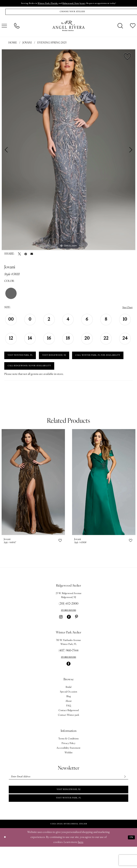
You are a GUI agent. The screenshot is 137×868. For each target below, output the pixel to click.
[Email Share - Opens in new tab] (32, 256)
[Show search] (120, 27)
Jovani (27, 44)
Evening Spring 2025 (52, 44)
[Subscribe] (124, 795)
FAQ (69, 724)
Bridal (68, 705)
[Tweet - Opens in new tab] (19, 255)
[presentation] (33, 500)
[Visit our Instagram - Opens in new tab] (61, 635)
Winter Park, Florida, (44, 4)
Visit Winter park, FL (68, 819)
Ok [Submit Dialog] (131, 859)
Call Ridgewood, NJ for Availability (35, 383)
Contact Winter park (69, 733)
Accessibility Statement (68, 766)
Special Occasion (68, 710)
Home (13, 44)
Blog (69, 714)
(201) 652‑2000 (68, 622)
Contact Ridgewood (69, 728)
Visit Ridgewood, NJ (69, 809)
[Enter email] (68, 795)
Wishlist (69, 771)
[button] (60, 558)
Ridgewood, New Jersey (75, 4)
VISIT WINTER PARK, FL (23, 358)
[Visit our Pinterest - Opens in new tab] (77, 635)
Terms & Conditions (68, 757)
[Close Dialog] (5, 859)
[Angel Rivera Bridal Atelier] (68, 27)
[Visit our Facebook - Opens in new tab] (69, 635)
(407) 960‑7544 (68, 669)
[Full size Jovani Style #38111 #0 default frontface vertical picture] (68, 151)
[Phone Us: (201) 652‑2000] (17, 27)
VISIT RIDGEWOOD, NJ (64, 358)
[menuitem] (17, 27)
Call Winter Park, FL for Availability (35, 371)
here (81, 864)
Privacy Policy (68, 761)
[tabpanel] (68, 151)
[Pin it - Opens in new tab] (26, 255)
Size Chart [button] (127, 309)
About (69, 719)
